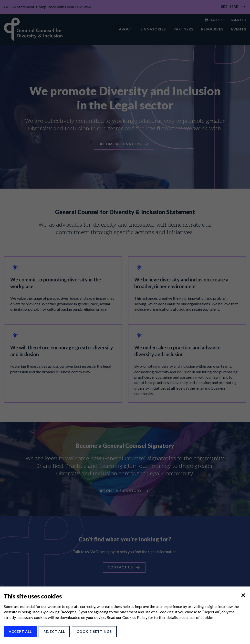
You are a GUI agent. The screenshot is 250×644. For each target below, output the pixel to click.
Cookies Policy (135, 617)
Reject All (54, 631)
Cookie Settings (94, 631)
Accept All (20, 631)
